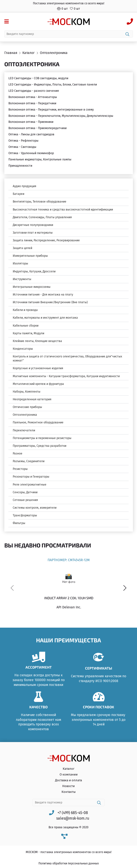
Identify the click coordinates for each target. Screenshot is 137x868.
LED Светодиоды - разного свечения (34, 91)
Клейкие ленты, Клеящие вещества (37, 341)
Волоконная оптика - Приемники (31, 122)
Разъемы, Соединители (29, 461)
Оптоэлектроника (25, 415)
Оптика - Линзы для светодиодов (31, 134)
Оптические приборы (27, 407)
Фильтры (19, 523)
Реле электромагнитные (30, 485)
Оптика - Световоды (22, 147)
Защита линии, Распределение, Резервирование (46, 240)
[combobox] (69, 34)
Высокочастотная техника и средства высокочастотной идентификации (63, 210)
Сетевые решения (25, 500)
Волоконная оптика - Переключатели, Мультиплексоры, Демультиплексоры (61, 116)
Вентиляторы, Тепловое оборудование (40, 202)
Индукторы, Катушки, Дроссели (34, 271)
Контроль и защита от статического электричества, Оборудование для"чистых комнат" (67, 358)
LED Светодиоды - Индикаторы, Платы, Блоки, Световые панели (53, 85)
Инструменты (22, 279)
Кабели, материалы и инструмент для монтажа (45, 318)
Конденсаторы (23, 349)
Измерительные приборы (30, 256)
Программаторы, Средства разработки (40, 446)
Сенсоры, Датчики (25, 492)
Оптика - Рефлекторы (23, 141)
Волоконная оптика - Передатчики (32, 103)
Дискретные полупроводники (33, 225)
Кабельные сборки (26, 326)
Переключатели (24, 430)
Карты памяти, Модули (28, 333)
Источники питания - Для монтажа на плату (43, 295)
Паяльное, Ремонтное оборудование (38, 422)
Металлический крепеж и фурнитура (38, 384)
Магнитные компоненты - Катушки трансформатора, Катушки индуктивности (66, 376)
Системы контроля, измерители (35, 508)
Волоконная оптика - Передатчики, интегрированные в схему (51, 110)
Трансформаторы (25, 515)
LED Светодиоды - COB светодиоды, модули (38, 78)
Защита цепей (22, 248)
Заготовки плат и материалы (33, 233)
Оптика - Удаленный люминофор (31, 153)
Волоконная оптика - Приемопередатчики (37, 128)
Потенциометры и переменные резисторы (42, 438)
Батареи (19, 194)
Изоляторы (20, 263)
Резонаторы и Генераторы (31, 477)
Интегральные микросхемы (32, 287)
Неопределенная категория (32, 399)
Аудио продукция (25, 186)
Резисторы (20, 469)
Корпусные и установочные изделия (38, 368)
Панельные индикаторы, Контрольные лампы (40, 159)
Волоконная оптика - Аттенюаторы (33, 97)
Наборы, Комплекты (27, 392)
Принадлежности (20, 166)
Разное (18, 454)
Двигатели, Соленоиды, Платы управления (42, 217)
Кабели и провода (25, 310)
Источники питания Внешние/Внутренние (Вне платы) (50, 302)
